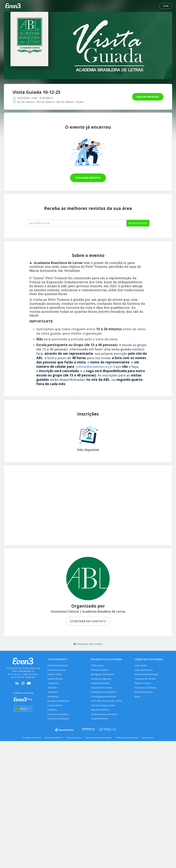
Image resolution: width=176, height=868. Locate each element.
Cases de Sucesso (144, 670)
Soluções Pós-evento (102, 688)
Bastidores (148, 738)
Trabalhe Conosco (32, 738)
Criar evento (141, 665)
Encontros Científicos (58, 714)
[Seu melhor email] (77, 223)
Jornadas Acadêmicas (58, 701)
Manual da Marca (54, 738)
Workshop (53, 697)
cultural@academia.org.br (94, 367)
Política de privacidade (127, 738)
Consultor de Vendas (145, 679)
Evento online (55, 674)
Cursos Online (55, 705)
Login (166, 6)
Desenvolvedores (143, 692)
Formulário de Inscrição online (106, 701)
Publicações (97, 665)
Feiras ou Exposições (58, 719)
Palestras (52, 710)
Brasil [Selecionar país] (23, 709)
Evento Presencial (57, 670)
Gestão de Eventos (101, 683)
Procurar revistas (88, 178)
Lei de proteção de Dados (99, 738)
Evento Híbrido (55, 679)
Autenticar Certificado (145, 688)
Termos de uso (74, 738)
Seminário (53, 692)
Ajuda (137, 697)
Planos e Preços (143, 683)
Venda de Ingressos (101, 679)
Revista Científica (100, 670)
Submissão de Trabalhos (104, 692)
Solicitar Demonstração (146, 674)
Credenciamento (100, 719)
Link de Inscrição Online (103, 705)
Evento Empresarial (57, 665)
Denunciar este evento (88, 644)
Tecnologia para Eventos (104, 697)
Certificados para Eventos (104, 714)
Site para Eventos (100, 710)
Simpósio (52, 688)
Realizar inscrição (148, 97)
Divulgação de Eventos (102, 674)
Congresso (53, 683)
